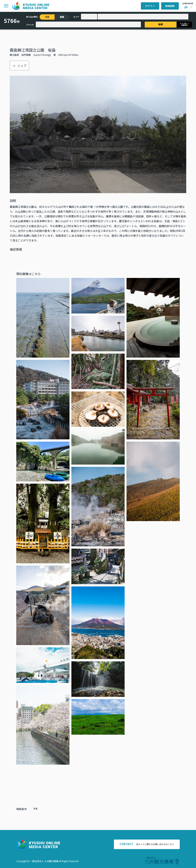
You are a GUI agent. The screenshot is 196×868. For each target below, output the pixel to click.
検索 (161, 24)
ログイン (150, 6)
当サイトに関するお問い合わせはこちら (147, 844)
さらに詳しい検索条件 (185, 24)
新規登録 (170, 6)
